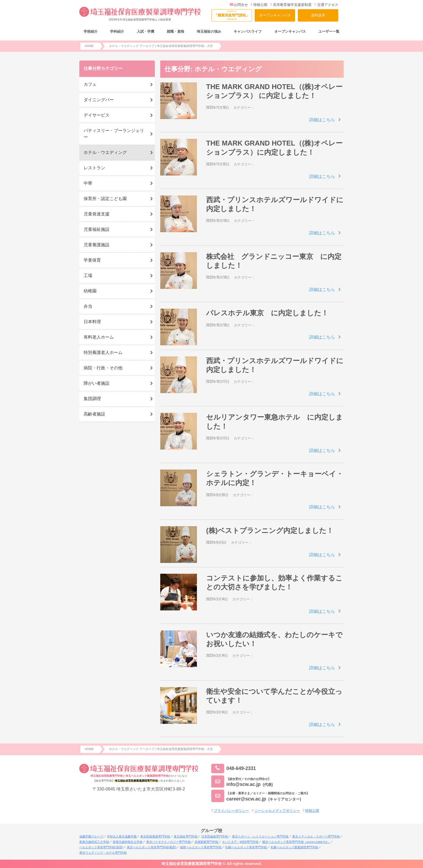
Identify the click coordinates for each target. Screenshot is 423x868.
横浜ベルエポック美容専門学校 (296, 842)
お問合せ (239, 5)
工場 (88, 276)
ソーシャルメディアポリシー (277, 811)
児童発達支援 (97, 214)
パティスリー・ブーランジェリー (114, 134)
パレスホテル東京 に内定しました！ (267, 313)
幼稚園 (90, 291)
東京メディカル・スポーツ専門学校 (316, 836)
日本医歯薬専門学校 (215, 836)
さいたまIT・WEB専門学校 (240, 842)
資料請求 (318, 15)
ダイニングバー (99, 100)
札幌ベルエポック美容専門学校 (246, 847)
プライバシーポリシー (231, 811)
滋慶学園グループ (91, 836)
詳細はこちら (322, 120)
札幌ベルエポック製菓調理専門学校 (294, 847)
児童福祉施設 (97, 229)
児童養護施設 (97, 245)
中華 (88, 183)
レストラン (94, 168)
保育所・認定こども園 (105, 199)
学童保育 (92, 260)
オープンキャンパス (275, 15)
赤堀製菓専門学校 (206, 842)
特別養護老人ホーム (103, 352)
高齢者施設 (94, 414)
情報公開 (259, 5)
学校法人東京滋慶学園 (122, 836)
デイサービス (97, 115)
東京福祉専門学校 (186, 836)
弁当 (88, 306)
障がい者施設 (97, 383)
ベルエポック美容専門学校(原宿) (101, 847)
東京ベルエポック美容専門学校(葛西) (151, 847)
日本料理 (92, 322)
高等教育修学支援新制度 (291, 5)
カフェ (90, 84)
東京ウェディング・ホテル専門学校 (103, 853)
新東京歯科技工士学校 (94, 842)
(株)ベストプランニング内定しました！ (270, 531)
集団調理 (92, 399)
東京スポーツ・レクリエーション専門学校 (260, 836)
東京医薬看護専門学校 (155, 836)
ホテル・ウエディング (105, 152)
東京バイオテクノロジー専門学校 (168, 842)
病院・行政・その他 (103, 368)
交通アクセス (326, 5)
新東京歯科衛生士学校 (128, 842)
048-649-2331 (234, 769)
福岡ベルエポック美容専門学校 (201, 847)
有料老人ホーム (99, 337)
